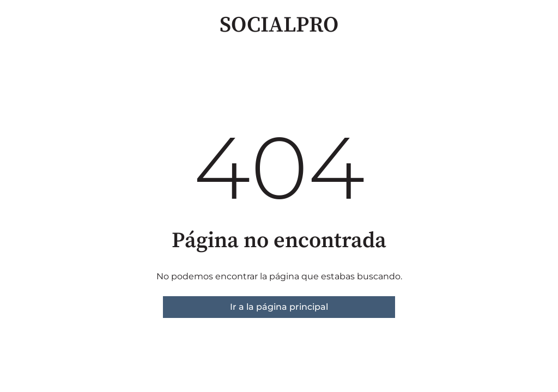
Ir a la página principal (279, 307)
